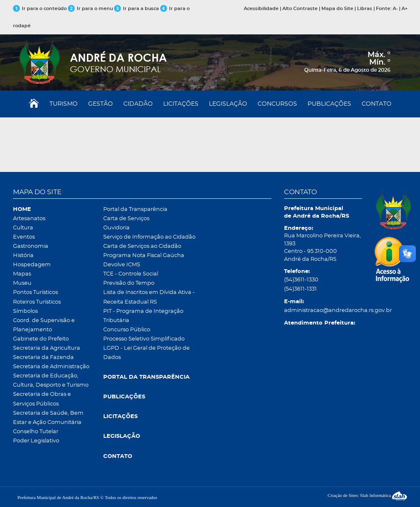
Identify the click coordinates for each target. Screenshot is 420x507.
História (23, 256)
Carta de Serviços (126, 219)
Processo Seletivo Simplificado (144, 339)
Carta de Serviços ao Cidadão (142, 246)
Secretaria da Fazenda (43, 357)
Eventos (24, 237)
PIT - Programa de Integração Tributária (143, 316)
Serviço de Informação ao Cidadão (149, 237)
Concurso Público (127, 330)
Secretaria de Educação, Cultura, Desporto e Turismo (51, 381)
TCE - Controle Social (131, 274)
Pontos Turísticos (35, 292)
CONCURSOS (277, 104)
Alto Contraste (300, 9)
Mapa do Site (337, 9)
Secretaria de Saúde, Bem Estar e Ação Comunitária (48, 418)
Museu (22, 283)
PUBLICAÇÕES (329, 104)
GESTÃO (100, 104)
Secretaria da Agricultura (47, 348)
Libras (365, 9)
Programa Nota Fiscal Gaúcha (144, 256)
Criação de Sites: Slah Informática (368, 495)
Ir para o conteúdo (40, 9)
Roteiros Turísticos (37, 302)
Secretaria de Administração (51, 367)
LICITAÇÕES (181, 104)
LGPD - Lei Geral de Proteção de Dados (146, 353)
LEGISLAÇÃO (228, 104)
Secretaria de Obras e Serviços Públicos (42, 399)
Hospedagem (32, 265)
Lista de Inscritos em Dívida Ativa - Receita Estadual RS (149, 297)
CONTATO (377, 104)
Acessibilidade (261, 9)
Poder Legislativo (36, 441)
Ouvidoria (116, 228)
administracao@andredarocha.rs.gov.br (323, 311)
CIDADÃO (138, 104)
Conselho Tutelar (36, 432)
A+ (404, 9)
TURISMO (64, 104)
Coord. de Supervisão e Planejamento (44, 325)
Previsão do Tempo (129, 283)
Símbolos (25, 311)
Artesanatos (29, 219)
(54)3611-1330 (301, 280)
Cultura (23, 228)
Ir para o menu (91, 9)
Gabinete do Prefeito (41, 339)
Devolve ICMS (122, 265)
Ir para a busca (137, 9)
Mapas (22, 274)
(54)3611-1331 (300, 289)
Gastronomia (31, 246)
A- (395, 9)
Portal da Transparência (135, 209)
